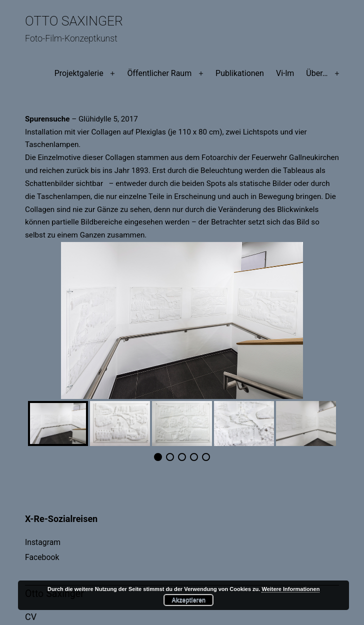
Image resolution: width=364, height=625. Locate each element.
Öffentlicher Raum (159, 73)
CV (31, 617)
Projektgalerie (79, 73)
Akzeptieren (188, 600)
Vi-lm (285, 73)
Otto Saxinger (74, 21)
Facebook (42, 557)
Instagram (43, 542)
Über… (317, 73)
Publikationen (240, 73)
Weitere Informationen (290, 589)
